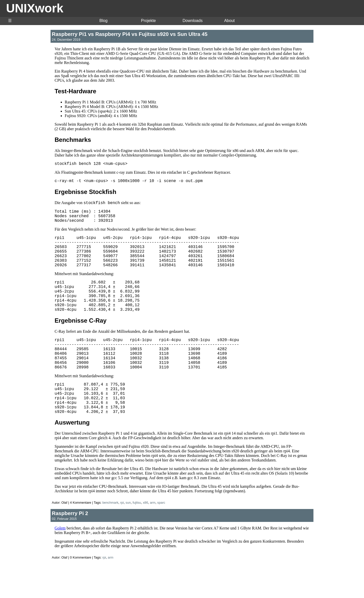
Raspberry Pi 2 (70, 547)
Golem (60, 562)
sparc (161, 537)
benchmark (110, 537)
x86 (145, 537)
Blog (103, 21)
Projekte (149, 21)
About (230, 21)
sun (128, 537)
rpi (122, 537)
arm (153, 537)
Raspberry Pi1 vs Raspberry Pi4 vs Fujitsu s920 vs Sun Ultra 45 (130, 34)
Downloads (192, 21)
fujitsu (137, 537)
